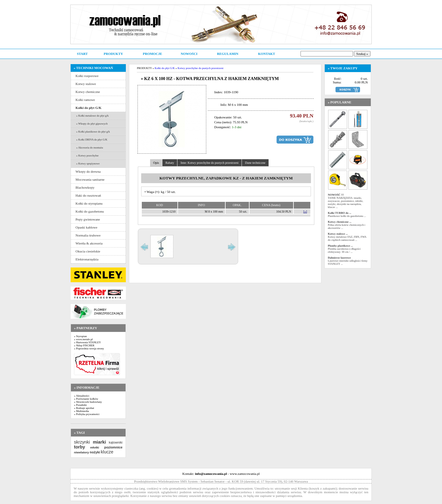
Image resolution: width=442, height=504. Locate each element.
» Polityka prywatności (87, 414)
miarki (99, 442)
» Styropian (80, 336)
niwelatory (81, 452)
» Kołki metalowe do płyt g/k (92, 116)
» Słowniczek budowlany (88, 402)
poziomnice (113, 447)
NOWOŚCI (189, 54)
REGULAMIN (228, 54)
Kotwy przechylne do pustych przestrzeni (200, 68)
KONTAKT (267, 54)
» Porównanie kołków (86, 399)
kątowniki (116, 442)
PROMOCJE (152, 54)
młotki (95, 447)
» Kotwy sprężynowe (88, 164)
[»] (305, 212)
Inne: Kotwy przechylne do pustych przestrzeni (209, 163)
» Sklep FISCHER (84, 345)
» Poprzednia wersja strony (89, 348)
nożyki (95, 452)
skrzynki (82, 442)
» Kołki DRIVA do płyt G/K (91, 140)
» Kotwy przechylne (87, 156)
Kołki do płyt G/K (165, 68)
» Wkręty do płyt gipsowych (92, 124)
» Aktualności (82, 396)
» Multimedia (81, 411)
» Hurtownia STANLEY (87, 342)
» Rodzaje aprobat (84, 408)
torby (79, 447)
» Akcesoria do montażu (89, 148)
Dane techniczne (255, 163)
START (82, 54)
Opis (156, 163)
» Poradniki (80, 405)
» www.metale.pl (83, 339)
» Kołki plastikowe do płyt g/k (93, 132)
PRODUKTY (113, 54)
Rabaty (170, 163)
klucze (107, 452)
